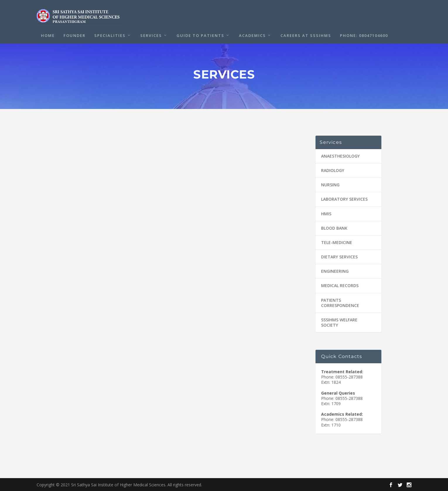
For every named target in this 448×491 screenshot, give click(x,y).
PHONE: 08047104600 (364, 34)
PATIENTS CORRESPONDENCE (338, 302)
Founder (75, 34)
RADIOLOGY (331, 170)
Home (48, 34)
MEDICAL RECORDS (338, 285)
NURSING (328, 184)
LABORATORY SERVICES (342, 199)
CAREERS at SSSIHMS (306, 34)
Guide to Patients (200, 34)
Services (151, 34)
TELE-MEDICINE (335, 242)
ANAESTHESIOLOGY (338, 156)
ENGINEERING (333, 271)
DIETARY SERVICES (337, 256)
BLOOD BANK (332, 228)
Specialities (110, 34)
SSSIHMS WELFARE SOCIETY (337, 322)
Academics (252, 34)
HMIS (324, 213)
